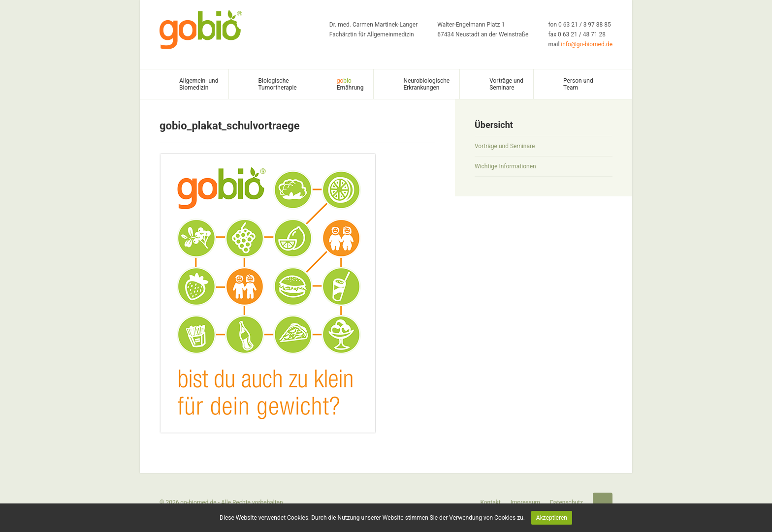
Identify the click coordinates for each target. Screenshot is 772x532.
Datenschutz (566, 502)
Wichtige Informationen (505, 166)
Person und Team (578, 84)
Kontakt (490, 502)
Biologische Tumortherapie (278, 84)
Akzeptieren (552, 518)
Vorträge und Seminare (506, 84)
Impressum (525, 502)
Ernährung (350, 84)
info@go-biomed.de (587, 44)
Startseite (603, 502)
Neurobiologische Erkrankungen (426, 84)
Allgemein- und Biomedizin (199, 84)
